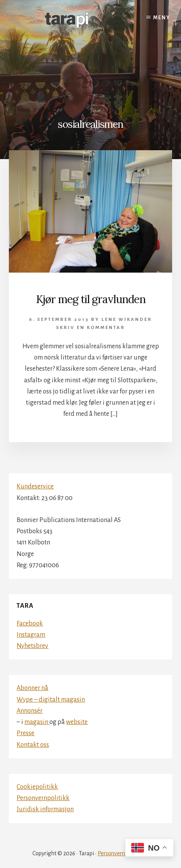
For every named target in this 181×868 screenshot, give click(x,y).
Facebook (30, 624)
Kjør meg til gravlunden (91, 299)
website (77, 722)
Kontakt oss (33, 745)
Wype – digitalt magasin (51, 700)
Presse (25, 733)
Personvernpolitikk (43, 798)
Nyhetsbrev (32, 646)
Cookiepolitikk (37, 787)
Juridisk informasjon (45, 809)
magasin (37, 722)
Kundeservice (35, 487)
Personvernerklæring (123, 853)
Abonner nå (32, 688)
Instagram (31, 635)
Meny (162, 18)
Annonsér (30, 711)
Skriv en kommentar (90, 328)
